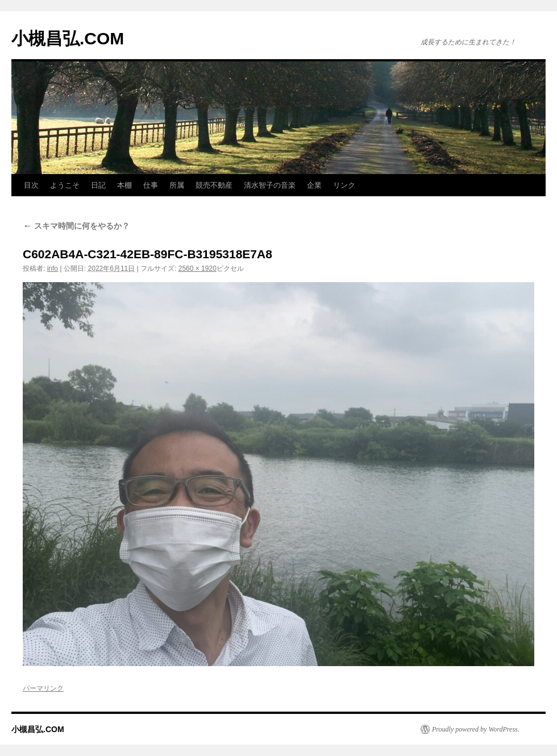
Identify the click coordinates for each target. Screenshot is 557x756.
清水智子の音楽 (270, 185)
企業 (314, 185)
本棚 (124, 185)
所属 (177, 185)
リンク (344, 185)
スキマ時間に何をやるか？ (76, 226)
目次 (31, 185)
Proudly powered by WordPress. (476, 729)
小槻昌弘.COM (68, 38)
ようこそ (65, 185)
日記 (98, 185)
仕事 (151, 185)
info (53, 268)
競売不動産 (214, 185)
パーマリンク (43, 688)
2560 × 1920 (198, 268)
